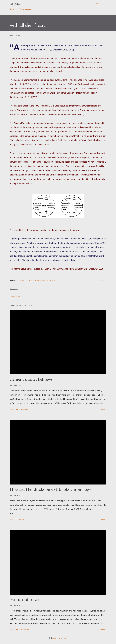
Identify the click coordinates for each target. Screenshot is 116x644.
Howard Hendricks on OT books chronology (50, 489)
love (53, 280)
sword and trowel (25, 599)
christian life (26, 280)
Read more (102, 409)
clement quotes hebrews (31, 379)
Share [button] (101, 280)
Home (12, 9)
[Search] (96, 4)
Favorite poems (25, 9)
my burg (15, 4)
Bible (17, 280)
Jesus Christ (46, 280)
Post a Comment (16, 296)
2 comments (21, 519)
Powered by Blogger (58, 638)
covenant (36, 280)
